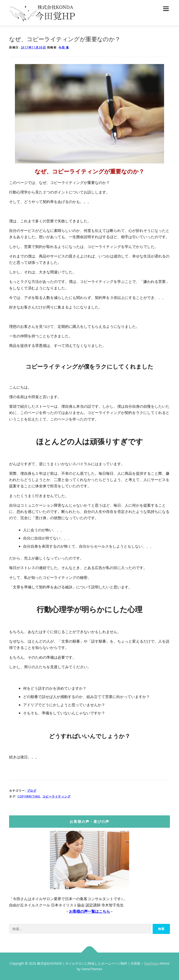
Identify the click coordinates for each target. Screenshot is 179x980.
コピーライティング (57, 796)
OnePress (151, 963)
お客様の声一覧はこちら (89, 911)
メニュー (166, 9)
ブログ (32, 791)
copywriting (29, 796)
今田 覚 (64, 47)
